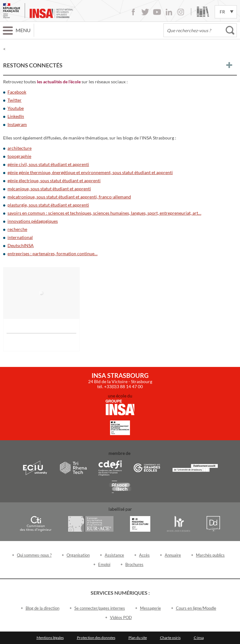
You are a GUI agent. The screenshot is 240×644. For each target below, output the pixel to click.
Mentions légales (50, 638)
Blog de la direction (42, 608)
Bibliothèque (203, 12)
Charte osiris (170, 638)
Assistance (114, 555)
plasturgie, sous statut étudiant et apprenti (48, 205)
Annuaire (173, 555)
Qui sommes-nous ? (34, 555)
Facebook (133, 12)
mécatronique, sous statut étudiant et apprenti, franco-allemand (69, 197)
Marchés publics (210, 555)
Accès (144, 555)
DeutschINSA (21, 245)
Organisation (78, 555)
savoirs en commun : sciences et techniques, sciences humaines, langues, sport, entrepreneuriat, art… (104, 213)
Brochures (134, 564)
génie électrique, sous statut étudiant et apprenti (54, 181)
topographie (19, 156)
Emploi (104, 564)
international (20, 237)
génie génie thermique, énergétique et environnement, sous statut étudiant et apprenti (90, 172)
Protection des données (96, 638)
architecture (20, 148)
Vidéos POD (121, 617)
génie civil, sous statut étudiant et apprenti (48, 164)
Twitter (145, 12)
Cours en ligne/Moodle (196, 608)
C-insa (199, 638)
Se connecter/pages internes (100, 608)
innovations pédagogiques (33, 221)
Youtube (157, 12)
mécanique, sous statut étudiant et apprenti (49, 189)
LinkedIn (169, 12)
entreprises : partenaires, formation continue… (52, 254)
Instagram (181, 12)
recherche (17, 229)
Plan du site (138, 638)
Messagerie (150, 608)
